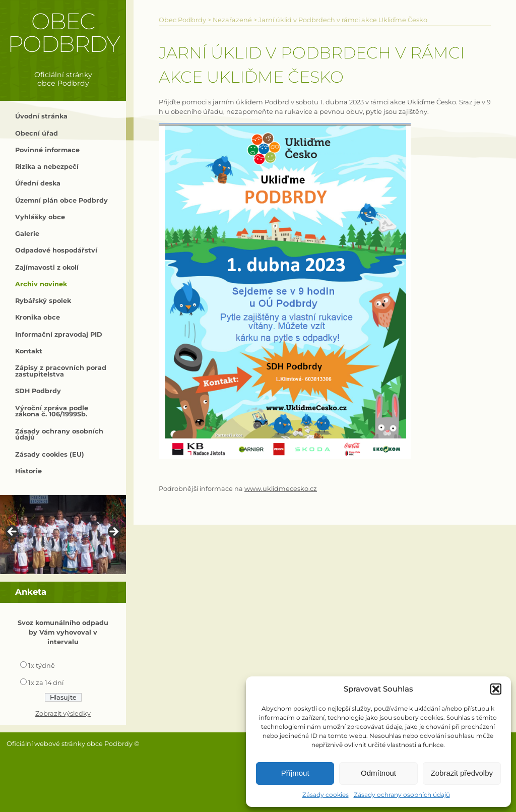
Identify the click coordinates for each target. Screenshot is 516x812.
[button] (496, 689)
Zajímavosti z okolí (47, 267)
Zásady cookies (326, 795)
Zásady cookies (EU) (50, 454)
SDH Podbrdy (38, 391)
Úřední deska (38, 183)
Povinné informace (47, 150)
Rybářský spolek (43, 301)
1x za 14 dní (46, 683)
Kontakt (29, 351)
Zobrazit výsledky (63, 713)
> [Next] (113, 532)
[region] (63, 535)
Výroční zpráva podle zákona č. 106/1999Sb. (52, 411)
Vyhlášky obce (40, 217)
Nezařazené (232, 20)
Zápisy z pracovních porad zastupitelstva (61, 371)
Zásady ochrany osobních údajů (402, 795)
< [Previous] (13, 532)
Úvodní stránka (41, 116)
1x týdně (42, 666)
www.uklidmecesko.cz (281, 489)
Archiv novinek (41, 284)
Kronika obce (38, 317)
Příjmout (295, 773)
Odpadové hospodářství (56, 250)
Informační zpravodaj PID (59, 334)
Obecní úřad (37, 133)
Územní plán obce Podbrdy (61, 200)
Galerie (27, 234)
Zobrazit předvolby (462, 773)
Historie (28, 471)
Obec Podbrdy (63, 33)
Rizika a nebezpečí (47, 167)
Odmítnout (378, 773)
